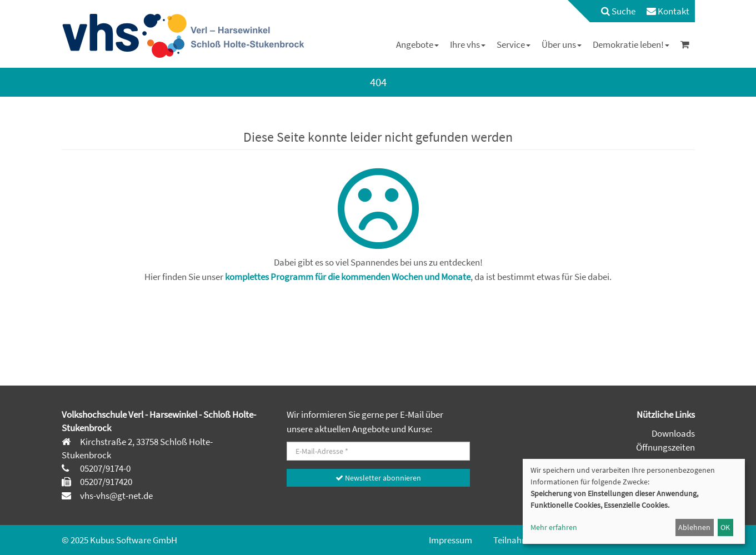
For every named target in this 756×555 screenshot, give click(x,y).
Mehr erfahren (554, 527)
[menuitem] (613, 11)
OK (725, 527)
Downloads (673, 433)
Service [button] (514, 44)
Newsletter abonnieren (378, 478)
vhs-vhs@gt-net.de (116, 496)
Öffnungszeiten (665, 447)
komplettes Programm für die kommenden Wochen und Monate (348, 277)
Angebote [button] (417, 44)
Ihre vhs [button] (468, 44)
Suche (618, 11)
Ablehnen (694, 527)
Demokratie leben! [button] (631, 44)
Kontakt (668, 11)
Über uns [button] (562, 44)
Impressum (450, 540)
